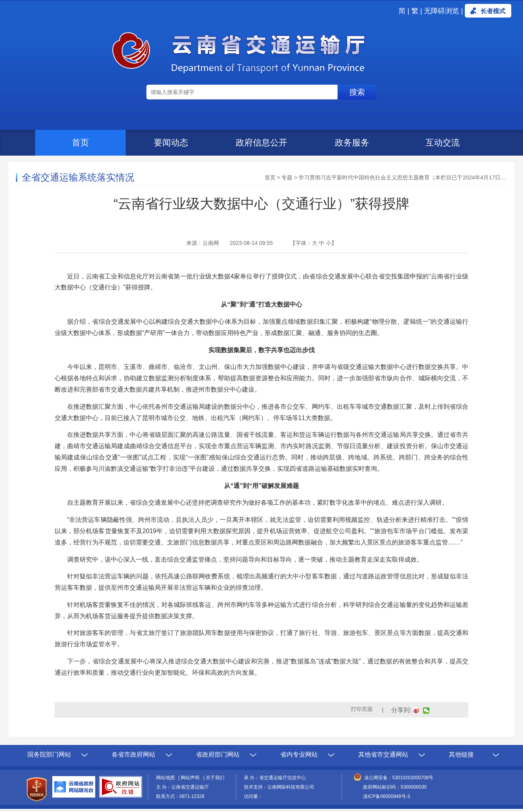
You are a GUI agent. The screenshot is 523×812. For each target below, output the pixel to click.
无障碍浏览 (441, 11)
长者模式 (493, 11)
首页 (80, 143)
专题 (287, 177)
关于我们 (215, 778)
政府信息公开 (261, 143)
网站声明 (191, 778)
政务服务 (352, 143)
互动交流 (443, 143)
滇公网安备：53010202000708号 (399, 778)
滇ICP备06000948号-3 (386, 796)
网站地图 (167, 778)
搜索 (357, 92)
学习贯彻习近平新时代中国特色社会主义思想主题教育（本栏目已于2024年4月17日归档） (408, 177)
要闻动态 (171, 143)
